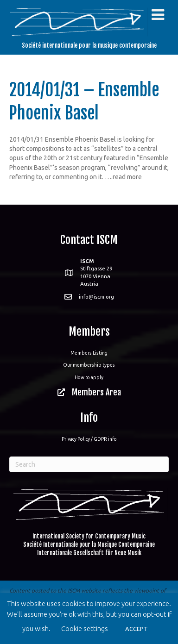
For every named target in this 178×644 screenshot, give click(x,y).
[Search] (89, 464)
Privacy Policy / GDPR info (89, 439)
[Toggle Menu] (158, 15)
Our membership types (89, 365)
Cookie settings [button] (85, 628)
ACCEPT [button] (137, 629)
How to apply (89, 377)
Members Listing (89, 353)
